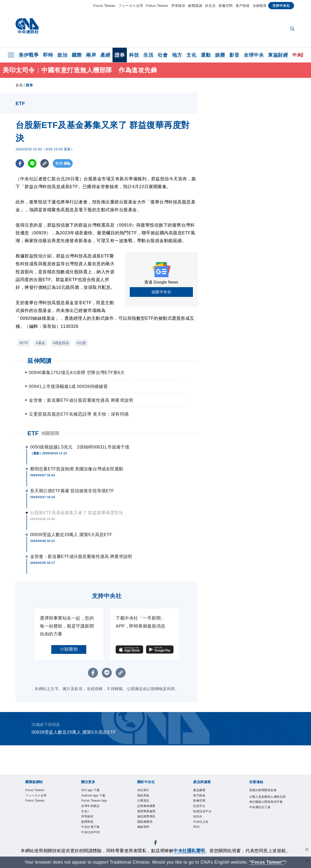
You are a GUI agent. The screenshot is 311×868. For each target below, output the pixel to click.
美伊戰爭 (29, 55)
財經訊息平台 (207, 817)
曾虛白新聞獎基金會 (267, 794)
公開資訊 (146, 804)
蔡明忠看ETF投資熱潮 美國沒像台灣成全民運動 (77, 469)
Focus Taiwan (104, 6)
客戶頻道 (243, 6)
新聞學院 (90, 837)
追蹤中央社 (161, 292)
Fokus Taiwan (157, 6)
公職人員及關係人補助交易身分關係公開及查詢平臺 (267, 811)
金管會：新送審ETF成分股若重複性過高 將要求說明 (81, 557)
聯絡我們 (146, 837)
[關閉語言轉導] (307, 862)
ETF (33, 433)
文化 (191, 55)
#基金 (40, 343)
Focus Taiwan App (95, 807)
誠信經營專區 (151, 823)
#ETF (24, 343)
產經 (105, 55)
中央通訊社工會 (265, 823)
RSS (198, 837)
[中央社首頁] (27, 27)
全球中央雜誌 (95, 817)
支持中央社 (281, 6)
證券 (120, 55)
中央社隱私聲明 (189, 851)
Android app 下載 (99, 797)
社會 (163, 55)
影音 (234, 55)
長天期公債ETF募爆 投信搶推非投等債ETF (72, 491)
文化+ (87, 823)
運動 (206, 55)
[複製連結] (45, 163)
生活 (148, 55)
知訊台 (200, 823)
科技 (134, 55)
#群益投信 (61, 343)
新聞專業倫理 (151, 817)
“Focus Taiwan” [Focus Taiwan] (267, 862)
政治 (62, 55)
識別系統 (146, 797)
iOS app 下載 (95, 791)
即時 (48, 55)
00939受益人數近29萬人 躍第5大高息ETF (71, 535)
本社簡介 (146, 791)
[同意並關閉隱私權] (307, 850)
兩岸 (91, 55)
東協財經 (278, 55)
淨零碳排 (178, 6)
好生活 (210, 6)
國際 (77, 55)
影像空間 (226, 6)
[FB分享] (20, 163)
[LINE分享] (32, 163)
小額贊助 (69, 649)
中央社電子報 (95, 843)
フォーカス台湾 (131, 6)
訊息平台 (202, 810)
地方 (177, 55)
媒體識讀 (195, 6)
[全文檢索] (293, 29)
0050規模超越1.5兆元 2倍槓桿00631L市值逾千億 (80, 447)
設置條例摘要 (151, 810)
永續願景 (260, 6)
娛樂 (220, 55)
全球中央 (254, 55)
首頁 (19, 85)
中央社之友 (204, 830)
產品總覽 (202, 791)
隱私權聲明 (149, 830)
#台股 (81, 343)
